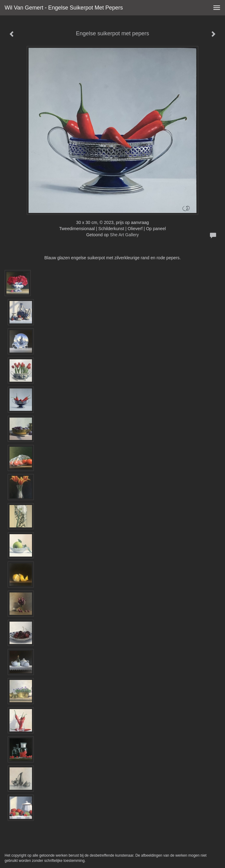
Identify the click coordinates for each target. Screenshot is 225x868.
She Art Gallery (124, 235)
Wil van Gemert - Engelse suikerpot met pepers (64, 8)
